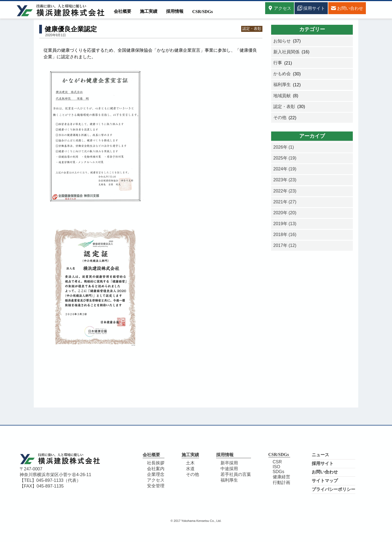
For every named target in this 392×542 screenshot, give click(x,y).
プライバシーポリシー (333, 489)
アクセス (280, 8)
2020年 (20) (285, 213)
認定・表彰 (252, 29)
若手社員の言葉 (236, 474)
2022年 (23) (285, 191)
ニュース (320, 455)
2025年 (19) (285, 158)
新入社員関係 (286, 52)
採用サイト (323, 463)
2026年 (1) (284, 147)
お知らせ (282, 41)
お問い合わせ (325, 472)
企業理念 (156, 474)
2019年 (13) (285, 224)
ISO (277, 467)
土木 (190, 463)
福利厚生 (282, 85)
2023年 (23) (285, 180)
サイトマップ (325, 481)
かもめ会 (282, 74)
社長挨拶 (156, 463)
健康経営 (281, 477)
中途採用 (229, 469)
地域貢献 (282, 96)
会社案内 (156, 469)
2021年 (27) (285, 202)
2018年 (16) (285, 235)
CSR (277, 462)
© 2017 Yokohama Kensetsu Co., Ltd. (196, 521)
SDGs (279, 472)
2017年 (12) (285, 245)
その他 (280, 117)
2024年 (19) (285, 169)
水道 (190, 469)
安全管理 (156, 486)
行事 (278, 63)
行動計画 (281, 483)
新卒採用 (229, 463)
